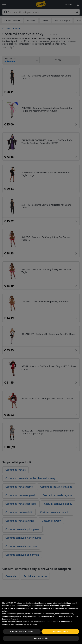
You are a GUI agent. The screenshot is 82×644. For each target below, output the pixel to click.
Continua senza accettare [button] (22, 638)
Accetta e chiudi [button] (60, 638)
